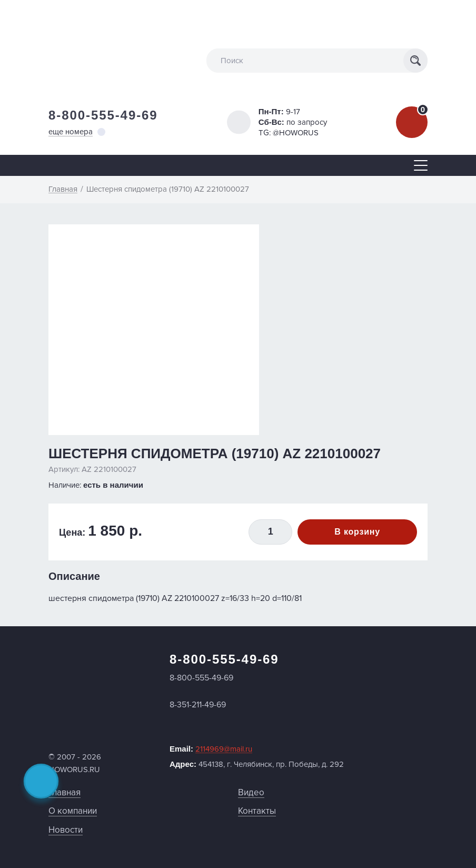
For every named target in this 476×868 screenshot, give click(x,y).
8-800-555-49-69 (103, 115)
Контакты (257, 811)
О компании (73, 811)
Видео (251, 792)
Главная (65, 792)
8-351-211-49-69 (198, 705)
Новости (66, 830)
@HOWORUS (296, 133)
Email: (211, 749)
